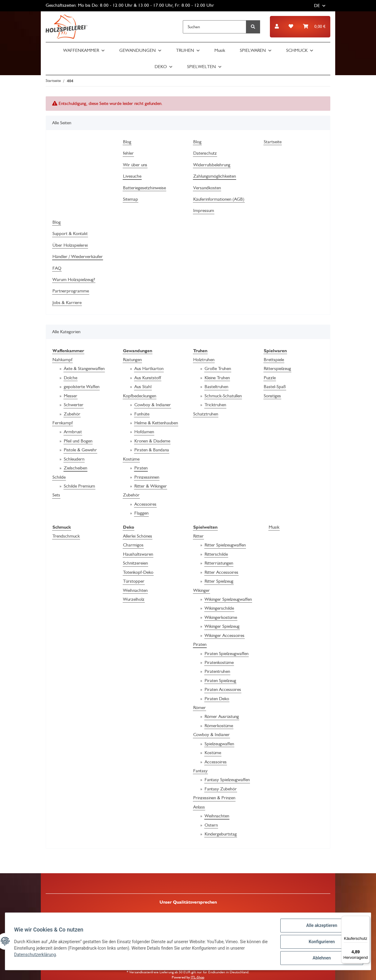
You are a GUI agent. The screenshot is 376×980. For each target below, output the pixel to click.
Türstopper (134, 581)
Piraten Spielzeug (220, 681)
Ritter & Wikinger (151, 486)
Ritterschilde (216, 554)
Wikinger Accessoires (224, 635)
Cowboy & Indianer (153, 405)
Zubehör (72, 414)
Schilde (59, 477)
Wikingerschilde (219, 608)
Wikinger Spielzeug (222, 626)
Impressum (204, 210)
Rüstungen (132, 360)
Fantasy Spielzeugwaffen (227, 780)
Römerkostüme (219, 726)
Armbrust (73, 432)
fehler (128, 153)
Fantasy (200, 771)
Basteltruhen (216, 387)
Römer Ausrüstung (222, 716)
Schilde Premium (79, 486)
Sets (56, 495)
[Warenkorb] (314, 27)
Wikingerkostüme (221, 617)
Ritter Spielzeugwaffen (225, 545)
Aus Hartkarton (149, 368)
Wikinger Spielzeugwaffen (228, 599)
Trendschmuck (66, 536)
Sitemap (130, 199)
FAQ (57, 268)
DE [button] (317, 6)
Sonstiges (272, 396)
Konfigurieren (321, 942)
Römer (200, 708)
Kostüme (131, 459)
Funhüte (142, 414)
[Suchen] (215, 27)
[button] (277, 27)
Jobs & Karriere (67, 303)
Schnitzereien (135, 563)
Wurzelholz (134, 599)
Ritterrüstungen (219, 563)
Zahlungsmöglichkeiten (215, 176)
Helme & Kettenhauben (156, 423)
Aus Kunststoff (148, 378)
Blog (127, 142)
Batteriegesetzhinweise (144, 188)
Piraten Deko (217, 699)
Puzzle (270, 378)
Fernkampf (63, 423)
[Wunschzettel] (291, 27)
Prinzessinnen (147, 477)
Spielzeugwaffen (219, 744)
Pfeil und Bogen (78, 441)
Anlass (199, 807)
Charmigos (133, 545)
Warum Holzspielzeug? (74, 280)
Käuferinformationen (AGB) (219, 199)
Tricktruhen (215, 405)
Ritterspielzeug (277, 368)
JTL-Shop (198, 977)
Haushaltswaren (138, 554)
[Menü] (366, 920)
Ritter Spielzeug (219, 581)
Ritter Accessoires (221, 572)
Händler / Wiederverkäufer (78, 257)
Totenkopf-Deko (138, 572)
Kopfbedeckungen (140, 396)
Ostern (211, 825)
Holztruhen (204, 360)
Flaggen (141, 513)
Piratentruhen (217, 671)
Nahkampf (62, 360)
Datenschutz (205, 153)
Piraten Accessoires (223, 689)
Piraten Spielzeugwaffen (226, 654)
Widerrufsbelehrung (212, 165)
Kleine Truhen (217, 378)
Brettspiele (274, 360)
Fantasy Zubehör (221, 789)
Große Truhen (218, 368)
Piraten (141, 468)
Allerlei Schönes (138, 536)
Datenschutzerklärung (36, 955)
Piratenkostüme (219, 662)
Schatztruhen (206, 414)
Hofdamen (144, 432)
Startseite (273, 142)
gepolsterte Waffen (82, 387)
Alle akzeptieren (321, 926)
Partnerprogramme (71, 291)
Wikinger (201, 590)
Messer (71, 396)
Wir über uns (135, 165)
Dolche (71, 378)
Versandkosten (207, 188)
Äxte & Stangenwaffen (84, 368)
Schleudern (74, 459)
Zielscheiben (75, 468)
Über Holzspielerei (70, 245)
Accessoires (145, 504)
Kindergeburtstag (221, 834)
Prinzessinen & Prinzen (214, 798)
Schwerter (74, 405)
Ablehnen (321, 958)
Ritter (198, 536)
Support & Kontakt (70, 233)
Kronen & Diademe (152, 441)
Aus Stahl (143, 387)
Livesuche (132, 176)
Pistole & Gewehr (80, 450)
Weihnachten (135, 590)
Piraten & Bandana (152, 450)
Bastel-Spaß (275, 387)
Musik (274, 527)
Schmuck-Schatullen (223, 396)
